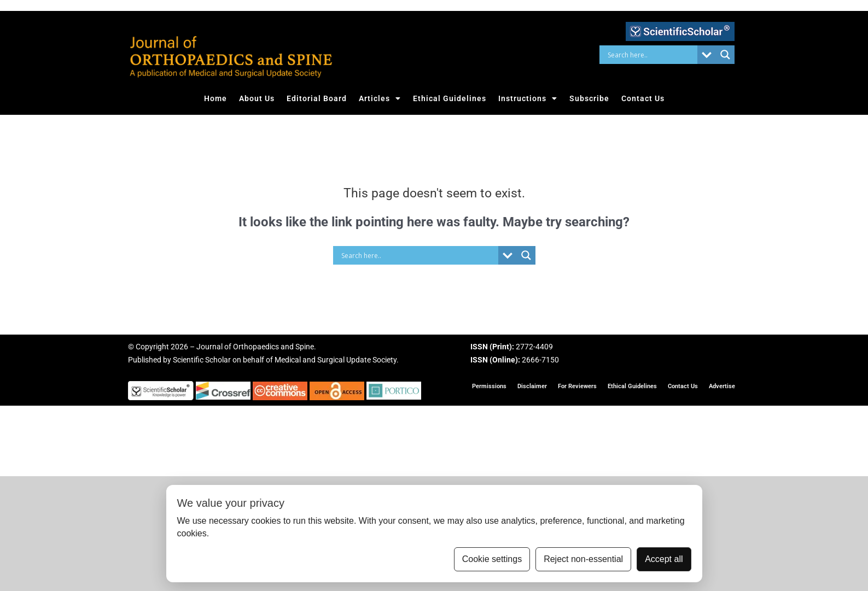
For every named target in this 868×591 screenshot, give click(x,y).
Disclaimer (532, 386)
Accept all (664, 559)
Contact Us (643, 98)
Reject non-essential (583, 559)
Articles (380, 98)
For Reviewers (577, 386)
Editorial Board (317, 98)
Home (215, 98)
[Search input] (651, 55)
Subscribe (589, 98)
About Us (257, 98)
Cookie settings (492, 559)
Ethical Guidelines (450, 98)
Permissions (489, 386)
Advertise (722, 386)
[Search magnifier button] (725, 55)
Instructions (528, 98)
